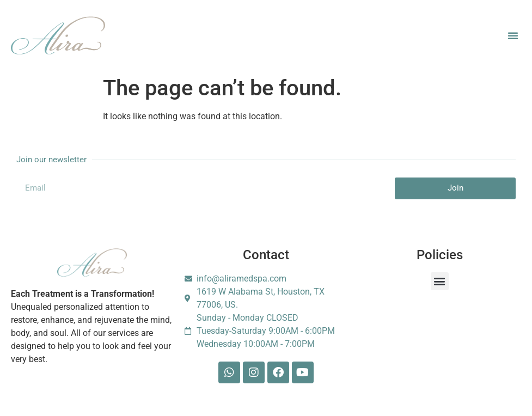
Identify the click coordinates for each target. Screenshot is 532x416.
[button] (513, 35)
